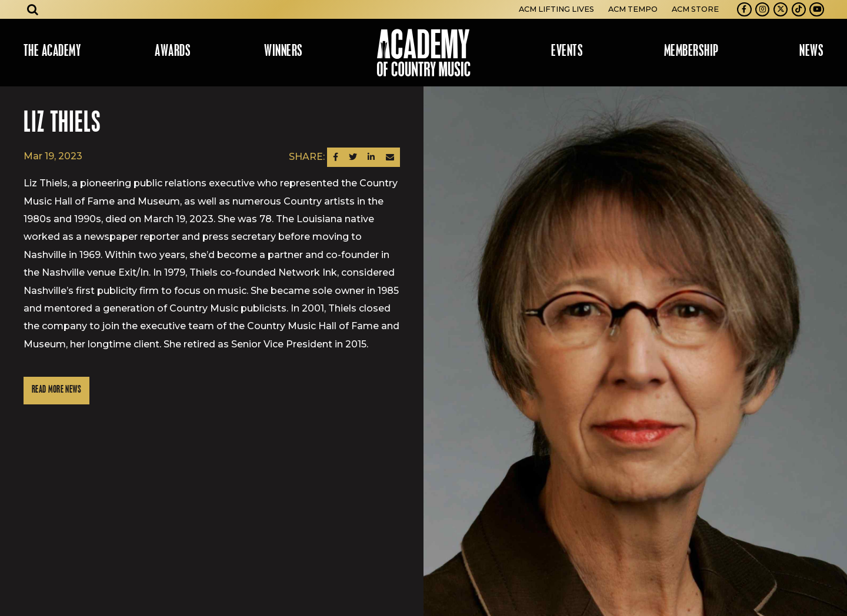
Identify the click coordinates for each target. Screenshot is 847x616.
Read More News (56, 390)
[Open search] (33, 9)
